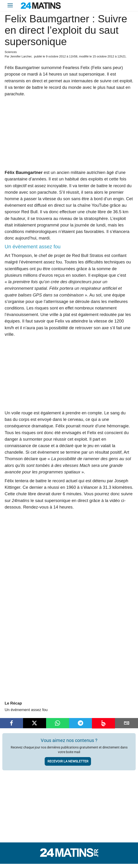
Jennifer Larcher (21, 56)
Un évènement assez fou (26, 710)
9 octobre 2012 (56, 56)
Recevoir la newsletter (68, 761)
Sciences (11, 52)
